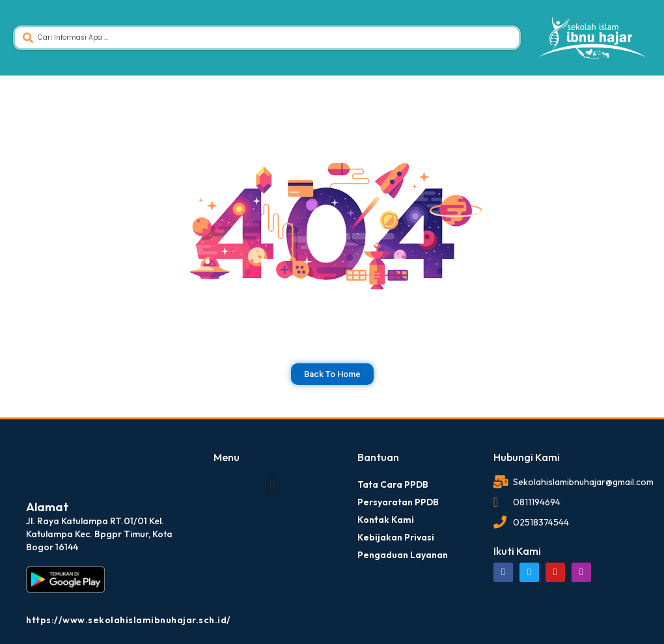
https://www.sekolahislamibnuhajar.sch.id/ (129, 620)
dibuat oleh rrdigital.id (31, 433)
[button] (272, 486)
